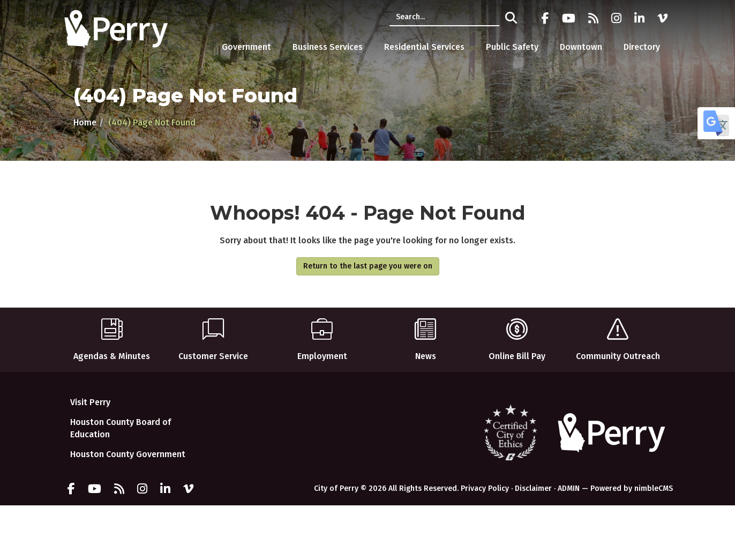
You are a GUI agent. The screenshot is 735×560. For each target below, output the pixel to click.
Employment (322, 334)
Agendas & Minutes (112, 334)
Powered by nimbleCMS (632, 488)
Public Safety (512, 47)
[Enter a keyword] (444, 17)
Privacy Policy (485, 488)
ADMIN (569, 488)
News (425, 334)
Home (85, 122)
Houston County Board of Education (121, 428)
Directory (642, 47)
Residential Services (424, 47)
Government (246, 47)
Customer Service (213, 334)
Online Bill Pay (517, 334)
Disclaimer (533, 488)
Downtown (581, 47)
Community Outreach (618, 334)
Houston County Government (128, 454)
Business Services (328, 47)
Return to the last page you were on (368, 266)
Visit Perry (90, 402)
